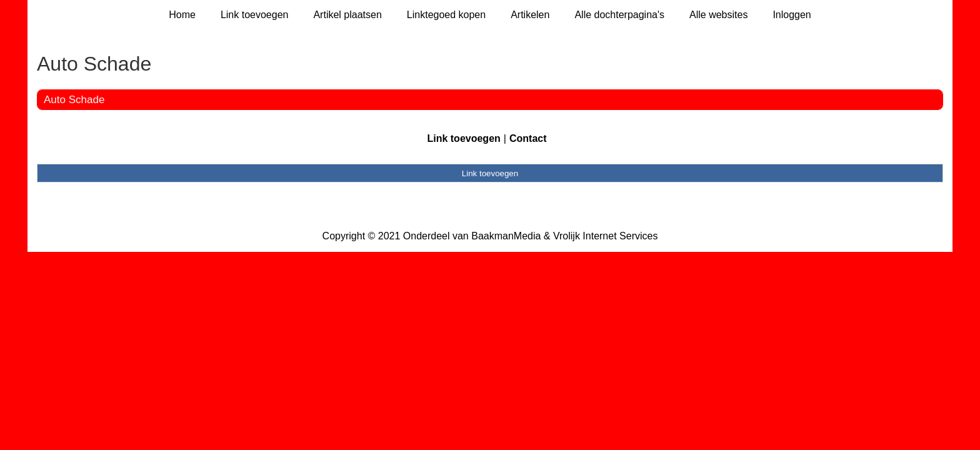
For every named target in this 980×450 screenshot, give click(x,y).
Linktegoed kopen (446, 15)
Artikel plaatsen (347, 15)
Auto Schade (74, 100)
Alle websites (718, 15)
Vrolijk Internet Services (605, 236)
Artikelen (530, 15)
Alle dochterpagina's (619, 15)
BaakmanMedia (506, 236)
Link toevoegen (255, 15)
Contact (528, 138)
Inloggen (792, 15)
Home (182, 15)
